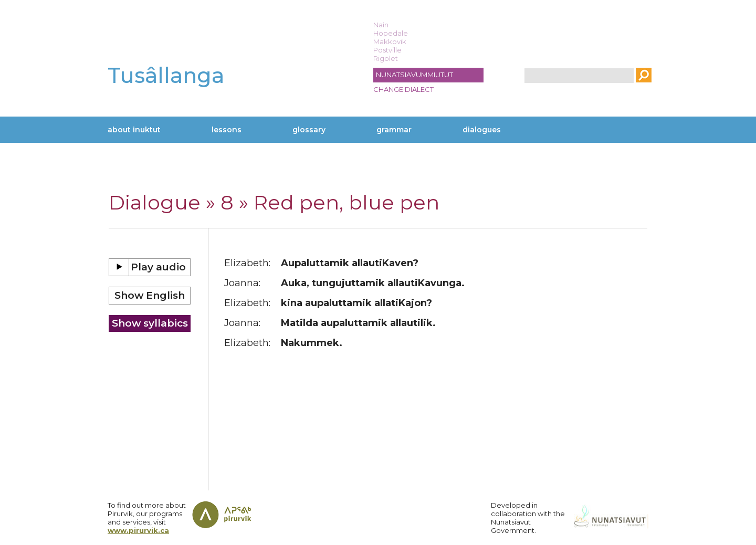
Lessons (227, 130)
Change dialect (403, 89)
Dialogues (482, 130)
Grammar (394, 130)
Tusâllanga (166, 75)
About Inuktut (134, 130)
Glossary (309, 130)
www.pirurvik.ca (138, 530)
